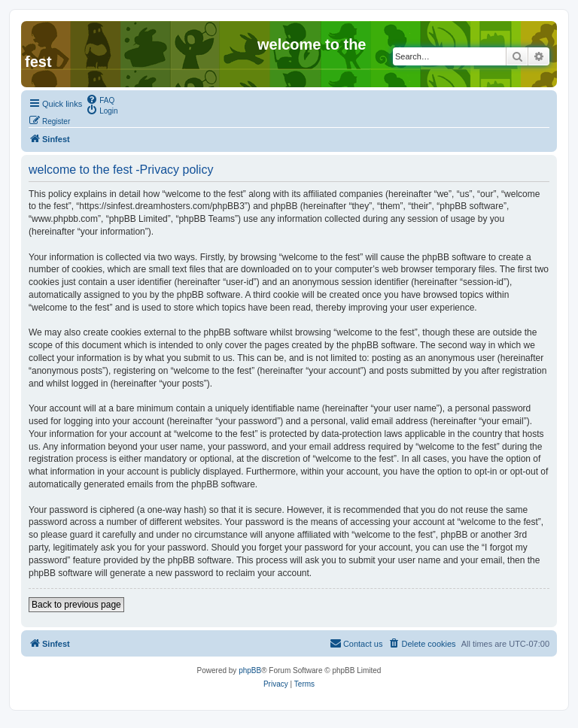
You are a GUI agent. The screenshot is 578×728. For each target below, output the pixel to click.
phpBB (250, 670)
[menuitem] (100, 99)
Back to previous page (76, 605)
